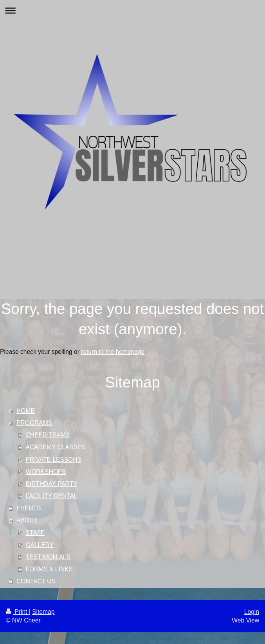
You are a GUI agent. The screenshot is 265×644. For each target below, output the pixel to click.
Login (252, 612)
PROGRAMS (34, 423)
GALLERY (40, 545)
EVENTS (29, 508)
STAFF (35, 533)
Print (17, 612)
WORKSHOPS (46, 472)
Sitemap (43, 612)
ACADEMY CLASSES (56, 447)
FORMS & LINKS (49, 569)
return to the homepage (113, 352)
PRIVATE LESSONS (54, 460)
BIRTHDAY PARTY (52, 484)
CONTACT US (36, 581)
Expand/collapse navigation (132, 10)
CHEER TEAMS (48, 435)
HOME (26, 411)
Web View (245, 620)
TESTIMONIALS (48, 557)
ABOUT (27, 520)
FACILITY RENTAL (52, 496)
